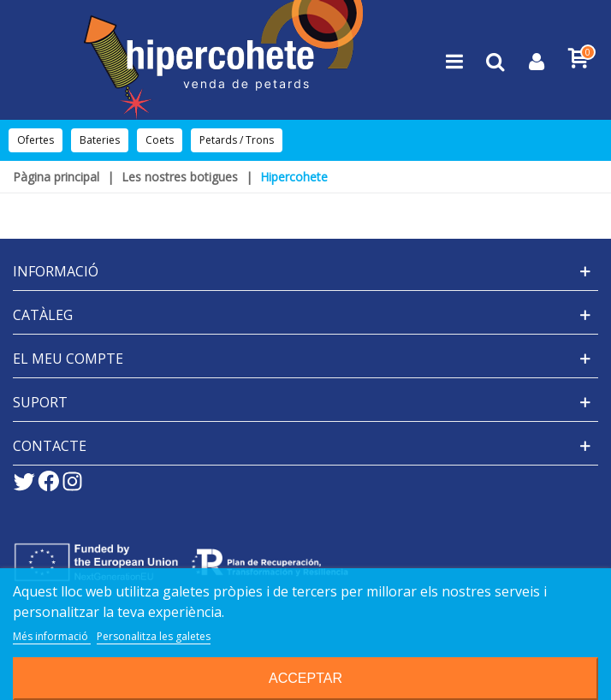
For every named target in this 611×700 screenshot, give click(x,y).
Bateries (100, 140)
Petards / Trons (237, 140)
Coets (160, 140)
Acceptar (305, 678)
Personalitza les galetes (154, 636)
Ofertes (36, 140)
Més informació (52, 636)
